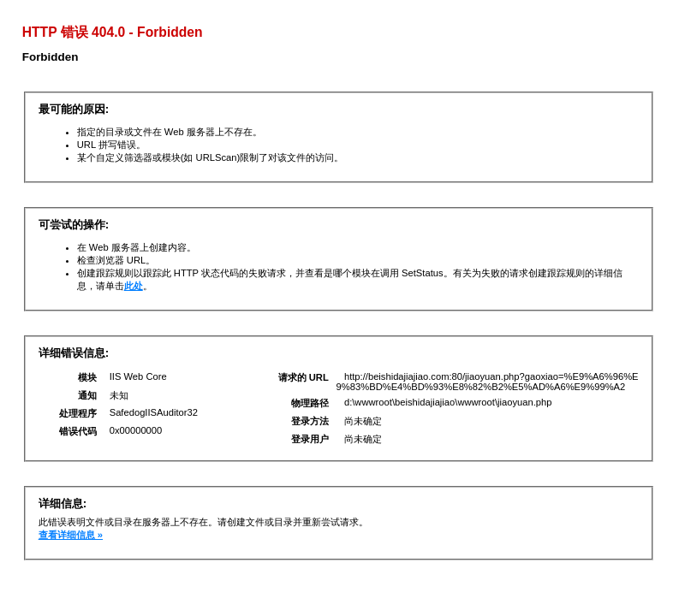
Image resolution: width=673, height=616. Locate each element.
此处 (134, 286)
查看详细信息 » (71, 535)
